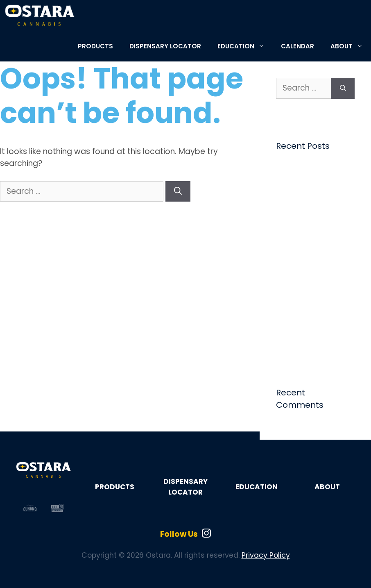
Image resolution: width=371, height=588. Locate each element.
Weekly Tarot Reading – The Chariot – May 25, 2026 (315, 249)
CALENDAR (297, 46)
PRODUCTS (95, 46)
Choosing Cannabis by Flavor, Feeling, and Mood (315, 180)
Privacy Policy (266, 555)
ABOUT (351, 46)
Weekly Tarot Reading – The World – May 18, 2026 (315, 329)
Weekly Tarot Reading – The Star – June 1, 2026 (315, 215)
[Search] (178, 192)
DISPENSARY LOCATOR (165, 46)
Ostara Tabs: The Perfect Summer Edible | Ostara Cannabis (306, 289)
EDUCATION (245, 46)
